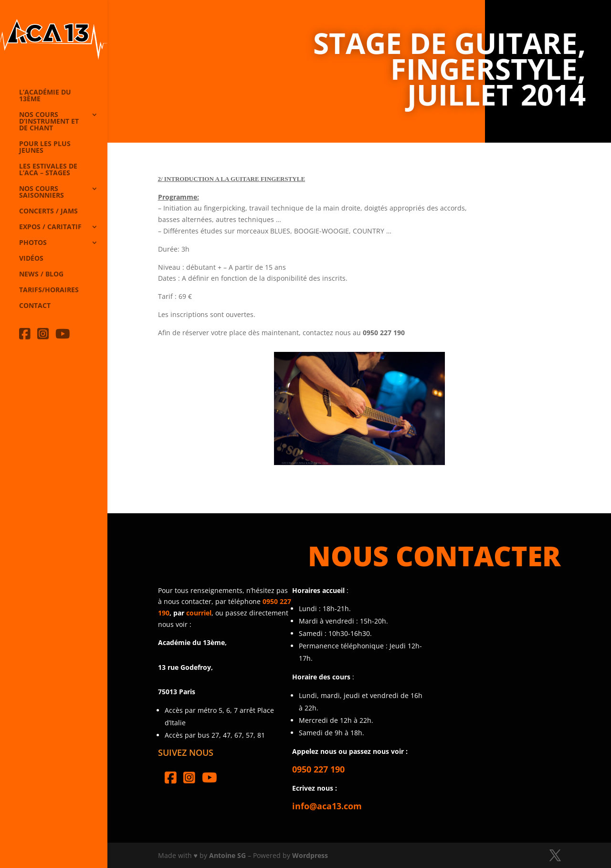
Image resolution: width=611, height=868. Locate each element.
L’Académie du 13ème (45, 96)
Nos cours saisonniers (42, 192)
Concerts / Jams (48, 212)
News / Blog (41, 275)
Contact (35, 306)
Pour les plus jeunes (45, 148)
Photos (33, 243)
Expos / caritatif (50, 227)
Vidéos (31, 259)
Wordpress (310, 855)
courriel (199, 613)
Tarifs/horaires (49, 290)
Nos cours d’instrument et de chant (49, 122)
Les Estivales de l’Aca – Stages (48, 170)
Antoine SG (227, 855)
